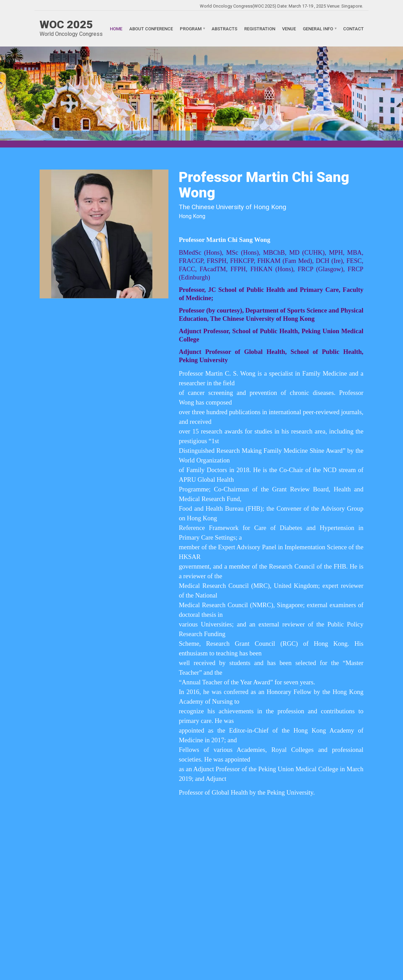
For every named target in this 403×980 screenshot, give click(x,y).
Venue (289, 28)
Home (116, 28)
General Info (318, 28)
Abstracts (224, 28)
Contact (353, 28)
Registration (260, 28)
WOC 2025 (66, 24)
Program (191, 28)
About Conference (151, 28)
